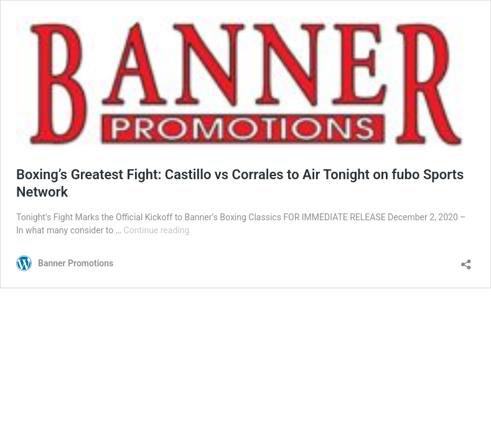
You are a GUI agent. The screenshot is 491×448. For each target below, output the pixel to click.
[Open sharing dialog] (466, 260)
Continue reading (157, 230)
